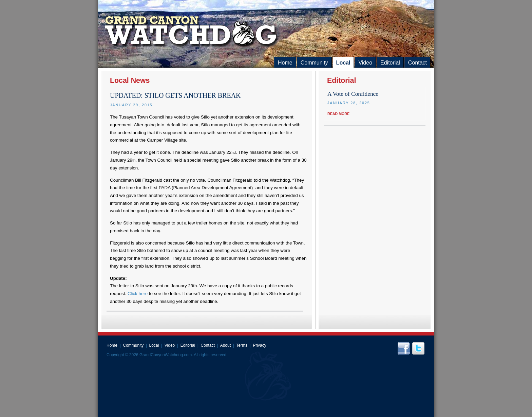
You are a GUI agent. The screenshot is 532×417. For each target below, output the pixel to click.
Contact (417, 63)
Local (343, 63)
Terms (242, 345)
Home (285, 63)
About (225, 345)
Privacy (259, 345)
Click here (138, 294)
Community (314, 63)
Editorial (390, 63)
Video (365, 63)
